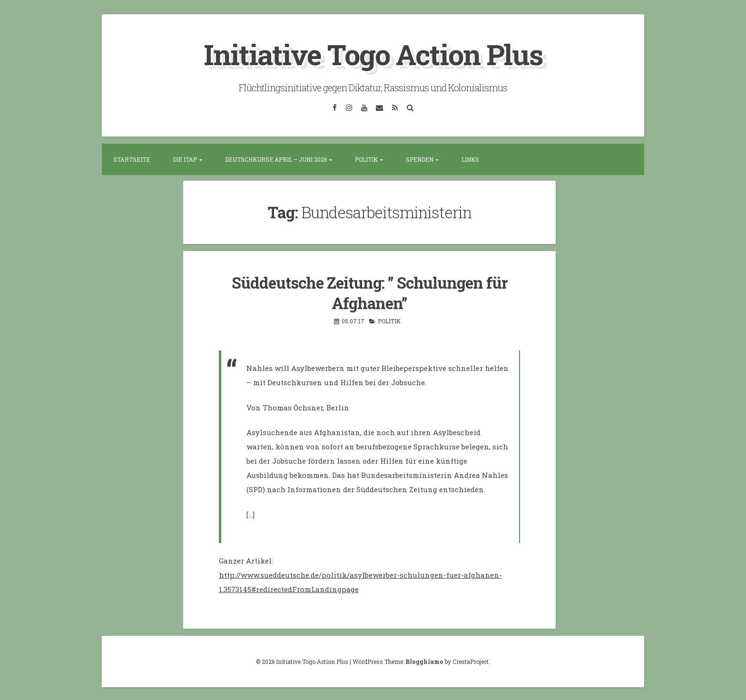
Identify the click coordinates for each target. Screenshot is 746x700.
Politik (366, 159)
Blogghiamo (424, 660)
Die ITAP (185, 159)
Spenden (420, 159)
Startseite (132, 159)
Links (470, 159)
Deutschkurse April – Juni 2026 (276, 159)
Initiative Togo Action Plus (373, 54)
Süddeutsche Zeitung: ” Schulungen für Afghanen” (370, 292)
